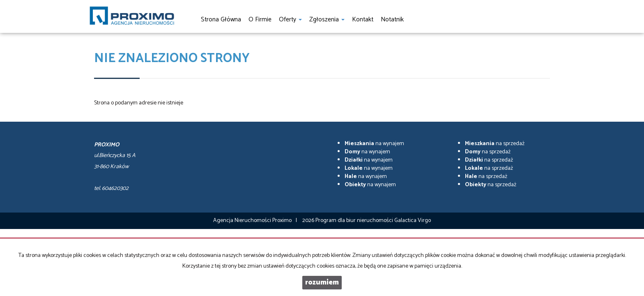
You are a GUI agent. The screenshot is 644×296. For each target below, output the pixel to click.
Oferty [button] (290, 20)
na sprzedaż (495, 144)
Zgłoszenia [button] (327, 20)
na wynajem (374, 144)
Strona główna (221, 20)
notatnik (392, 20)
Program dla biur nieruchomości (355, 221)
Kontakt (363, 20)
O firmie (260, 20)
